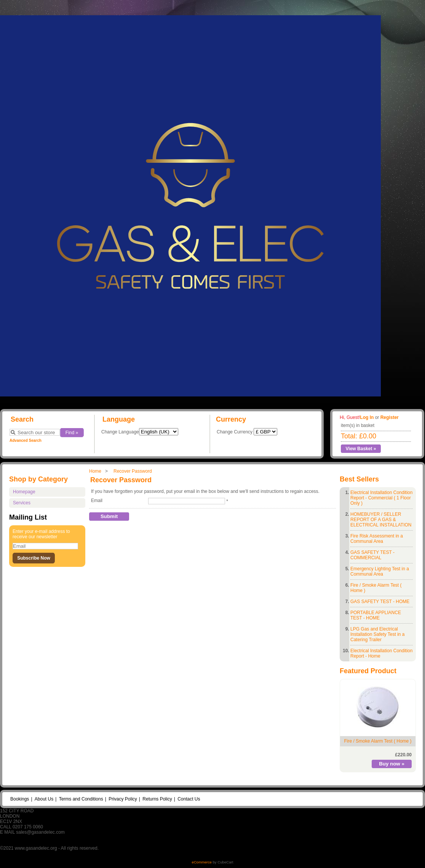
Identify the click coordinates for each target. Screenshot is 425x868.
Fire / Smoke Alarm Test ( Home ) (378, 741)
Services (22, 503)
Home (95, 471)
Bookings (20, 799)
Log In (367, 417)
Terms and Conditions (81, 799)
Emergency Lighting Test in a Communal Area (380, 571)
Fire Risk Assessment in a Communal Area (377, 539)
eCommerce (202, 862)
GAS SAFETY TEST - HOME (380, 602)
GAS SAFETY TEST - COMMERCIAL (372, 555)
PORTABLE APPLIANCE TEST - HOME (376, 615)
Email (97, 501)
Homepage (24, 492)
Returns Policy (157, 799)
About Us (44, 799)
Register (390, 417)
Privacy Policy (123, 799)
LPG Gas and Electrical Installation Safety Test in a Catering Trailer (378, 634)
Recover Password (133, 471)
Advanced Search (26, 440)
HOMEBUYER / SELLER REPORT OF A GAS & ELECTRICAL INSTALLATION (381, 520)
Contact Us (189, 799)
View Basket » (361, 449)
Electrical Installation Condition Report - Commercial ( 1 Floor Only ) (381, 498)
